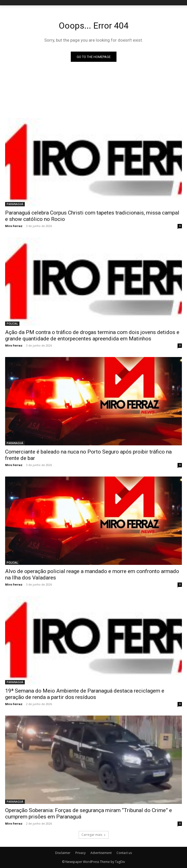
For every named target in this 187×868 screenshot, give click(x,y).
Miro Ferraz (14, 226)
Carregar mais (94, 835)
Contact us (124, 853)
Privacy (80, 853)
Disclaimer (63, 853)
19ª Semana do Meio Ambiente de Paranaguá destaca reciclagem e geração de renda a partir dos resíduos (85, 694)
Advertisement (101, 853)
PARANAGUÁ (15, 204)
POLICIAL (12, 324)
